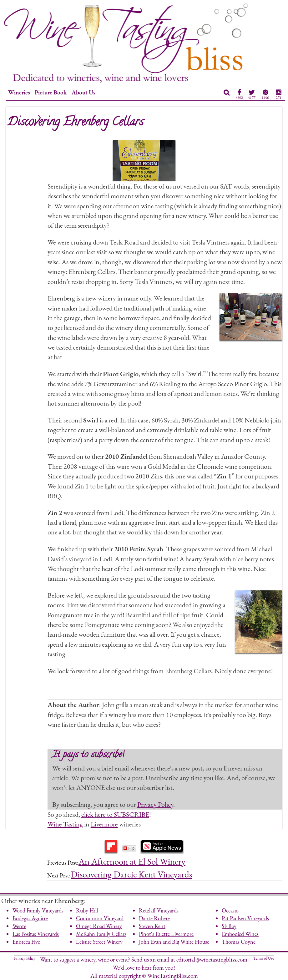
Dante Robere (154, 918)
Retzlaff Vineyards (159, 910)
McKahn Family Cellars (101, 934)
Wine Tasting (65, 824)
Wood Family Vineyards (38, 910)
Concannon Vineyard (100, 918)
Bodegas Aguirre (30, 918)
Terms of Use (264, 958)
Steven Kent (152, 926)
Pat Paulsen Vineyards (245, 918)
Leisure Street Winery (99, 942)
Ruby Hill (87, 910)
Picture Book (51, 92)
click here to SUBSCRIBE (115, 814)
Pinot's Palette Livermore (166, 934)
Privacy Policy (155, 804)
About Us (83, 92)
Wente (19, 926)
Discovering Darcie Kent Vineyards (131, 874)
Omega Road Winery (99, 926)
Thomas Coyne (239, 942)
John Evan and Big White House (174, 942)
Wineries (19, 92)
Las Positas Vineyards (36, 934)
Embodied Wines (240, 934)
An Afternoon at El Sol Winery (132, 861)
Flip (129, 848)
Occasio (230, 910)
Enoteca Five (26, 942)
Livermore (104, 824)
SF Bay (229, 926)
